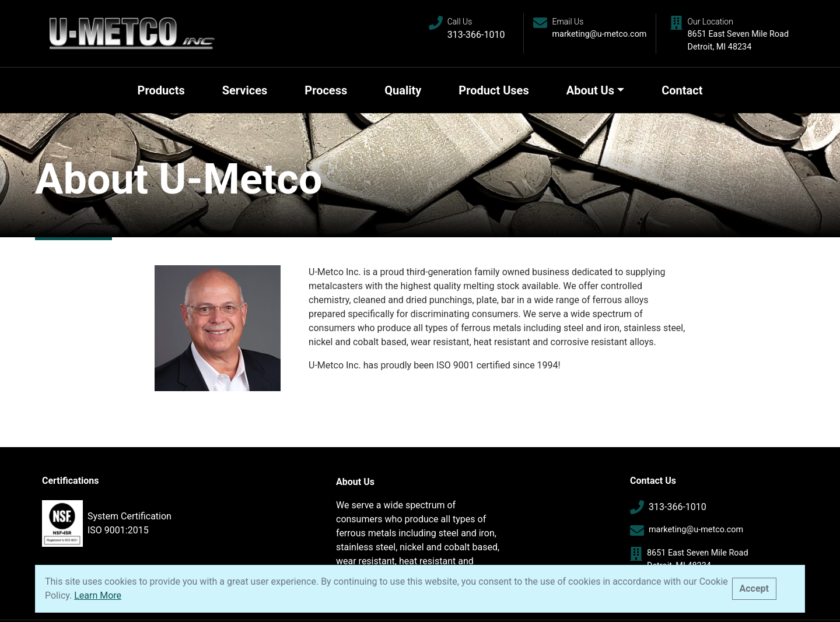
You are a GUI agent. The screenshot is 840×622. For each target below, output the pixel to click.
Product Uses (494, 90)
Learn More (98, 595)
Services (245, 90)
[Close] (754, 589)
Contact (682, 90)
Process (326, 90)
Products (161, 90)
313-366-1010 (476, 35)
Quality (403, 90)
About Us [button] (590, 90)
